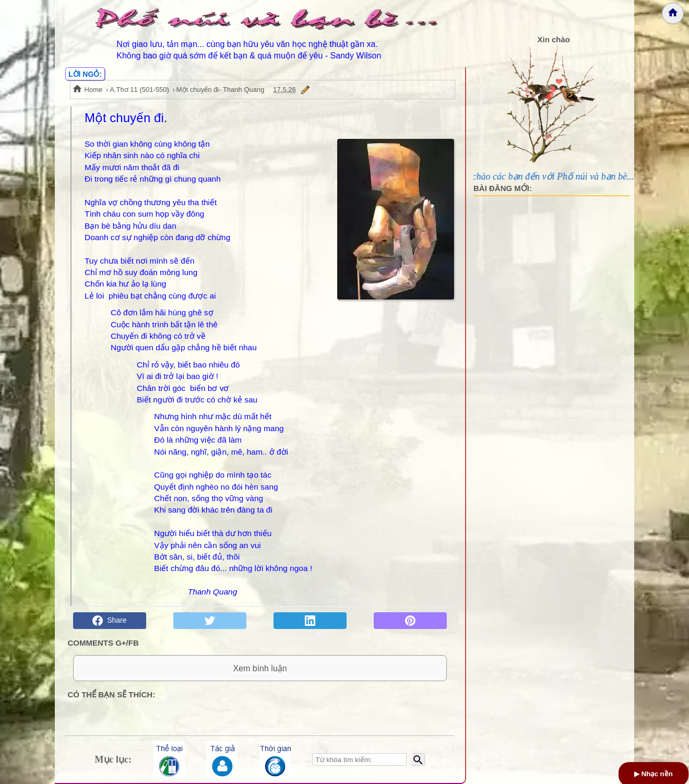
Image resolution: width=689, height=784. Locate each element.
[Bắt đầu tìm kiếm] (418, 759)
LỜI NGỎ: (85, 74)
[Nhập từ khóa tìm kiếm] (359, 759)
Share (109, 621)
